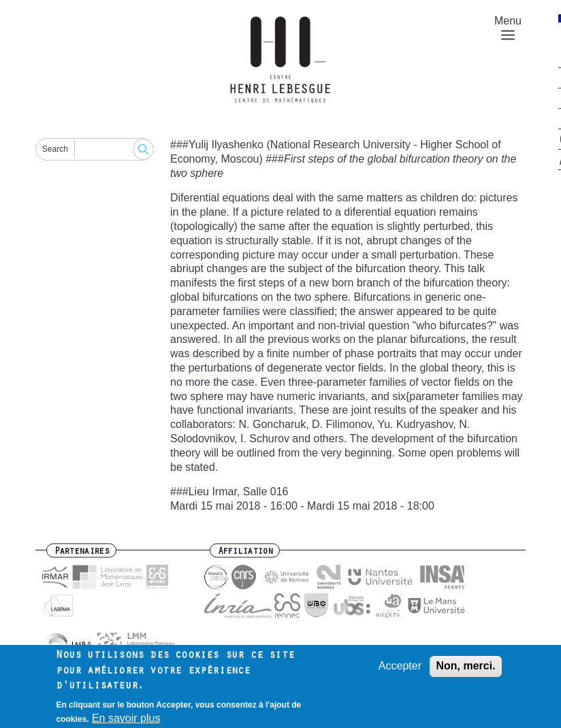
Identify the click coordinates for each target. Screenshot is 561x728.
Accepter (400, 670)
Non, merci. (465, 670)
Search (55, 149)
